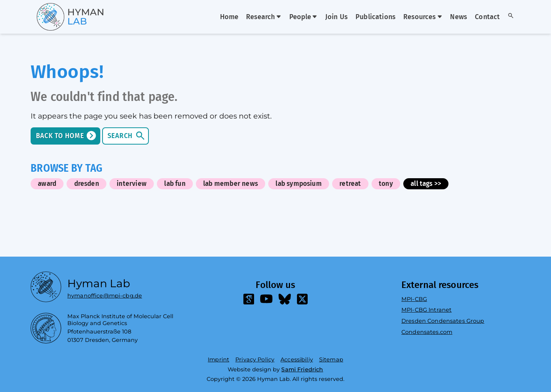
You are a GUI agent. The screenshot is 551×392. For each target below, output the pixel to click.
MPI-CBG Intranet (426, 310)
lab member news (231, 184)
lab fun (175, 184)
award (47, 184)
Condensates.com (427, 332)
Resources (423, 17)
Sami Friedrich (302, 369)
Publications (376, 17)
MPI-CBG (414, 299)
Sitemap (331, 359)
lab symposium (299, 184)
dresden (87, 184)
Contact (487, 17)
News (459, 17)
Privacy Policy (255, 359)
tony (386, 184)
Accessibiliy (297, 359)
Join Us (337, 17)
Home (229, 17)
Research (264, 17)
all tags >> (426, 184)
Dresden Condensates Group (443, 321)
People (303, 17)
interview (132, 184)
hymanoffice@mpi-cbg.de (105, 294)
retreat (350, 184)
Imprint (218, 359)
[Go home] (57, 17)
